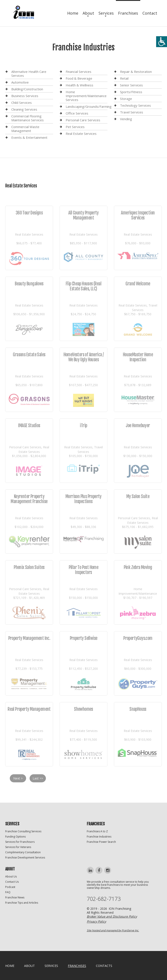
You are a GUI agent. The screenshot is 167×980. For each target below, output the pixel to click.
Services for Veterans (18, 847)
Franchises (128, 13)
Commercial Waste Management (25, 129)
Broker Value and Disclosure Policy (112, 916)
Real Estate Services (81, 134)
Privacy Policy (96, 921)
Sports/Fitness (131, 92)
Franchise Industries (99, 837)
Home (73, 13)
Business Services (25, 96)
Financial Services (78, 72)
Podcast (10, 887)
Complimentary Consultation (23, 852)
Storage (126, 99)
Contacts (104, 966)
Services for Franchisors (20, 842)
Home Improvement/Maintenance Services (86, 96)
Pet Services (75, 127)
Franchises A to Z (97, 831)
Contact (150, 13)
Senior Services (131, 85)
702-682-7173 (104, 899)
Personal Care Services (83, 120)
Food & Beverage (79, 78)
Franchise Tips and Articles (22, 903)
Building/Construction (27, 89)
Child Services (22, 103)
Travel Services (132, 112)
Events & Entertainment (29, 137)
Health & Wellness (79, 85)
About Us (11, 876)
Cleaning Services (24, 109)
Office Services (77, 113)
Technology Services (135, 105)
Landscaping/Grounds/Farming (89, 106)
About (88, 13)
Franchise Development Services (25, 857)
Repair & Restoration (136, 72)
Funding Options (15, 837)
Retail (124, 78)
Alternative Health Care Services (29, 74)
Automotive (20, 82)
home (10, 966)
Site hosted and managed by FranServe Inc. (113, 930)
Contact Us (12, 882)
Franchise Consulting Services (23, 831)
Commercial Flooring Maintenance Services (28, 118)
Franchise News (15, 897)
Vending (126, 119)
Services (106, 13)
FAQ (8, 892)
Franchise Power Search (101, 842)
